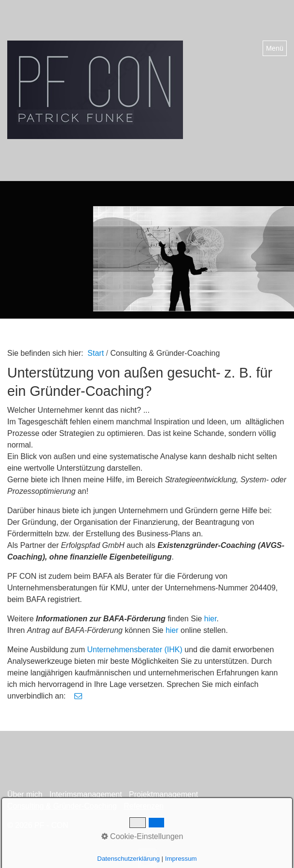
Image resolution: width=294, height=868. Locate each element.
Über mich (25, 794)
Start (96, 353)
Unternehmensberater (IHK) (134, 650)
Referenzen (144, 806)
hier (210, 619)
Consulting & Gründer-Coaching (62, 806)
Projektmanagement (163, 794)
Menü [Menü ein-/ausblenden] (275, 48)
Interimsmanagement (85, 794)
